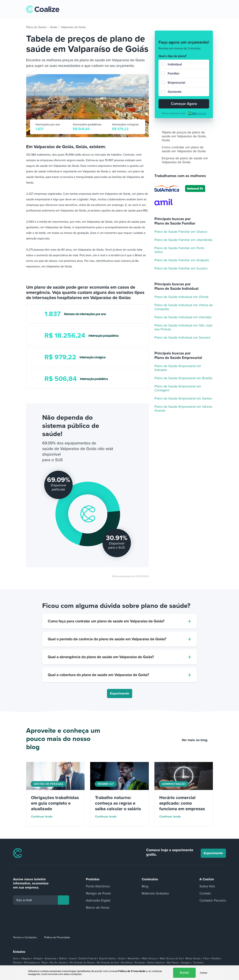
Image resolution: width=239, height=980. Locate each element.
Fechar (204, 973)
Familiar (174, 73)
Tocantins (198, 963)
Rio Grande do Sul (107, 963)
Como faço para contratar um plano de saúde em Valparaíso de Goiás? (106, 621)
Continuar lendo (44, 817)
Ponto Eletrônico (98, 886)
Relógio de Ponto (98, 893)
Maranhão (133, 959)
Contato (205, 893)
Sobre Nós (207, 886)
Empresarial (176, 83)
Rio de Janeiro (58, 963)
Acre (16, 959)
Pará (206, 959)
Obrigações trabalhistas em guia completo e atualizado (55, 803)
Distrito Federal (87, 959)
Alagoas (26, 959)
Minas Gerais (193, 959)
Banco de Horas (98, 908)
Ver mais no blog (197, 740)
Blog (145, 886)
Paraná (17, 963)
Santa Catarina (155, 963)
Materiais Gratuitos (155, 893)
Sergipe (185, 963)
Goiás (121, 959)
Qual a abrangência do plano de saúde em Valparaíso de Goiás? (101, 657)
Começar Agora (184, 104)
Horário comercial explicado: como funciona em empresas (182, 803)
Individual (175, 64)
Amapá (38, 959)
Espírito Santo (107, 959)
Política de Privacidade (57, 937)
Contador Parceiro (213, 900)
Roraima (139, 963)
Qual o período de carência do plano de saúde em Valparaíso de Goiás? (107, 639)
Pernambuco (31, 963)
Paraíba (216, 959)
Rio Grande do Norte (82, 963)
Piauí (44, 963)
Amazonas (50, 959)
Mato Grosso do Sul (171, 959)
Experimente (120, 693)
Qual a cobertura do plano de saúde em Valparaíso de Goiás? (98, 675)
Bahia (63, 959)
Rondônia (126, 963)
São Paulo (172, 963)
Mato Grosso (149, 959)
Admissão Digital (98, 900)
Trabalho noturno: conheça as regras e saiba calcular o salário (118, 803)
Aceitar (184, 973)
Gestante (175, 92)
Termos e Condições (25, 937)
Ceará (72, 959)
